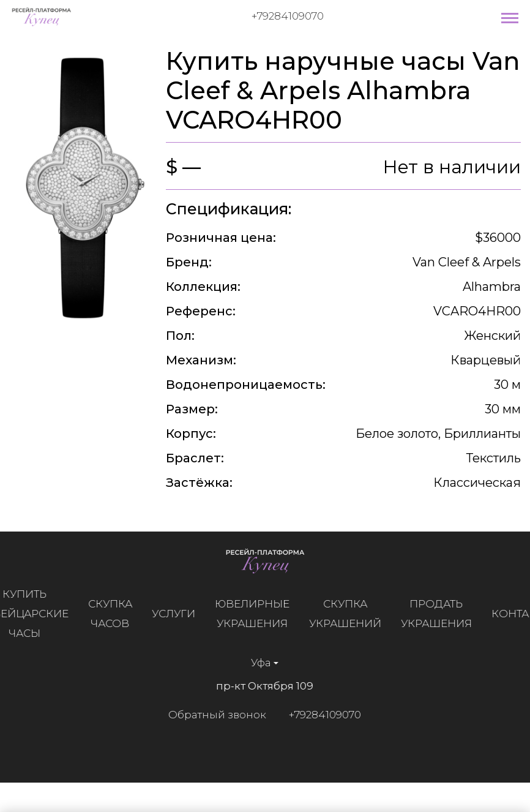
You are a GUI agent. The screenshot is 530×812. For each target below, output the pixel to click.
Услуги (178, 614)
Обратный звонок (212, 715)
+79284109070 (288, 16)
